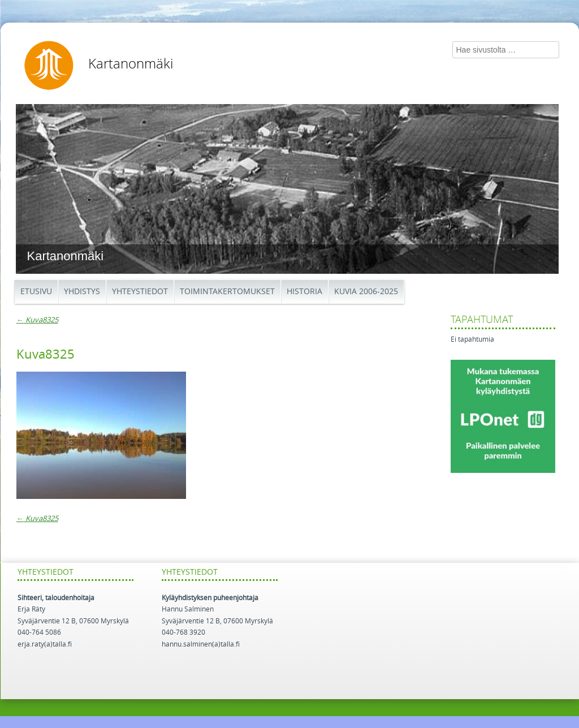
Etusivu (36, 292)
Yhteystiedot (140, 292)
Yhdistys (82, 292)
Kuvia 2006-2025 (366, 292)
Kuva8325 (37, 320)
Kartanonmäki (131, 64)
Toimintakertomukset (227, 292)
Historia (304, 292)
